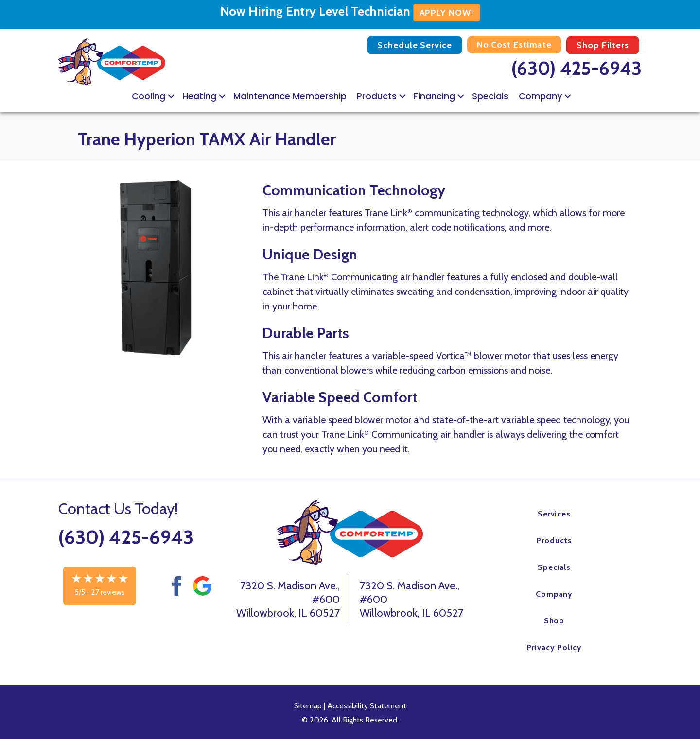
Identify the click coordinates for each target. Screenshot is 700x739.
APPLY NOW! (447, 13)
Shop (554, 621)
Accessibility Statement (367, 706)
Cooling (149, 96)
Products (377, 96)
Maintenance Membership (290, 96)
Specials (490, 96)
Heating (199, 96)
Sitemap (308, 706)
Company (540, 96)
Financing (434, 96)
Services (554, 514)
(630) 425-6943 (577, 68)
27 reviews (108, 592)
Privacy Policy (554, 647)
